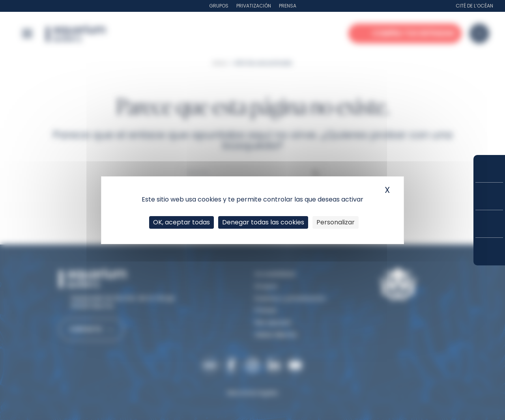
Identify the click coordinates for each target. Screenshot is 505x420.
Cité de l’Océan (474, 6)
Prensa (288, 6)
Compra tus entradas (489, 169)
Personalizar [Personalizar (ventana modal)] (336, 222)
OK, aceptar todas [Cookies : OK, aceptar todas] (181, 222)
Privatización (254, 6)
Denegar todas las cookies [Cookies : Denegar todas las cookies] (263, 222)
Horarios (489, 224)
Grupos (219, 6)
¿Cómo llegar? (489, 252)
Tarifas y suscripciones (489, 196)
